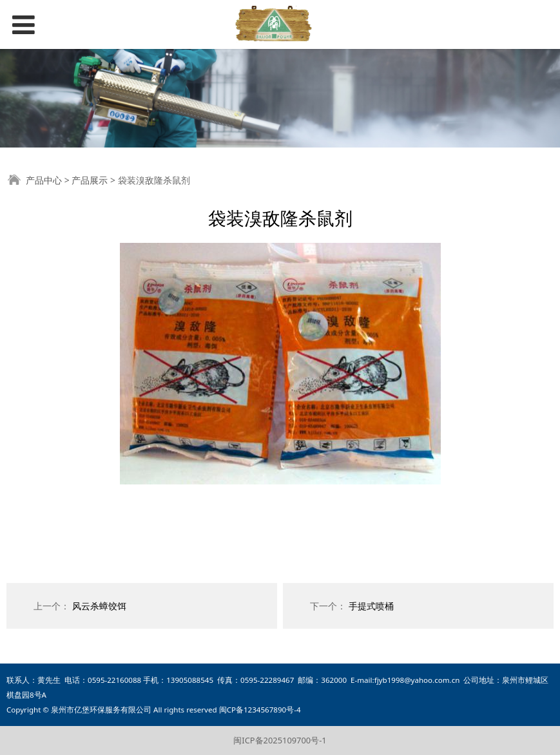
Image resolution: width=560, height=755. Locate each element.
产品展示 (90, 180)
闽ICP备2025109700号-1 (280, 740)
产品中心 (44, 180)
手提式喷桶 (371, 606)
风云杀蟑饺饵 (99, 606)
